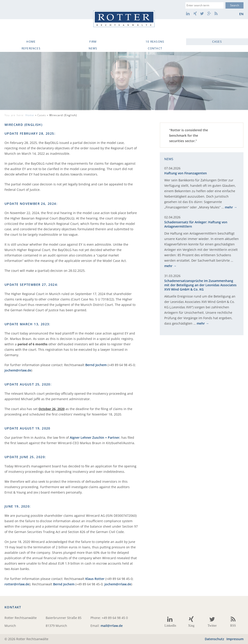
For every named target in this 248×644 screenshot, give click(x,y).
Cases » (57, 115)
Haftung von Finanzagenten (186, 173)
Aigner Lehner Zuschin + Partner (95, 437)
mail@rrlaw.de (112, 626)
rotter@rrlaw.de (17, 584)
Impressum (235, 639)
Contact (155, 48)
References (31, 48)
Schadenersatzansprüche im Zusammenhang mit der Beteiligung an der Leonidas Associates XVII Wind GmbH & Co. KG (200, 285)
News (93, 48)
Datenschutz (214, 639)
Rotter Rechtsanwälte (124, 19)
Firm (93, 42)
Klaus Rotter (95, 579)
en (241, 14)
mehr (229, 207)
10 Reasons (155, 42)
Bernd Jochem (96, 365)
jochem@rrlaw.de (18, 370)
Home (31, 42)
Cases (217, 42)
